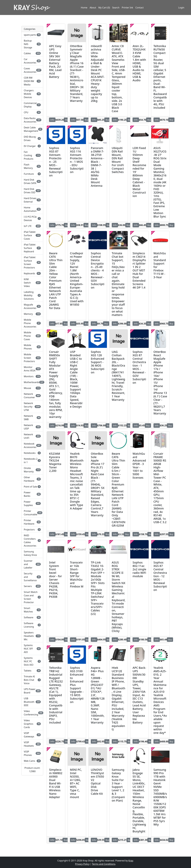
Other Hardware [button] (32, 479)
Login (181, 8)
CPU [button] (32, 112)
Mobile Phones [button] (32, 347)
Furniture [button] (32, 174)
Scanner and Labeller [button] (32, 564)
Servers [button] (32, 586)
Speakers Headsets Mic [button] (32, 636)
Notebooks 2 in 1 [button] (32, 461)
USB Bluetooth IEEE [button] (32, 702)
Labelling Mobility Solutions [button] (32, 295)
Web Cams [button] (32, 761)
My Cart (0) (104, 8)
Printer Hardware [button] (32, 522)
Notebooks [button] (32, 453)
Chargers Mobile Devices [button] (32, 94)
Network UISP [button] (32, 427)
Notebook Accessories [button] (32, 445)
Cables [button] (32, 53)
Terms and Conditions (104, 864)
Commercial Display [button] (32, 105)
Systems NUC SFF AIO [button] (32, 649)
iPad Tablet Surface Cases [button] (32, 235)
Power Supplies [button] (32, 503)
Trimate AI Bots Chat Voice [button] (32, 680)
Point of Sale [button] (32, 487)
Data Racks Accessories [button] (32, 120)
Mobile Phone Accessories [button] (32, 323)
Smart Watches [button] (32, 610)
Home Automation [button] (32, 209)
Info (52, 120)
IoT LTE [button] (32, 226)
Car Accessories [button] (32, 61)
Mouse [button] (32, 388)
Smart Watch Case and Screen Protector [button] (32, 597)
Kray (131, 861)
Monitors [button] (32, 376)
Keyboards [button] (32, 273)
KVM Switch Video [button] (32, 283)
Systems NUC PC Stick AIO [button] (32, 661)
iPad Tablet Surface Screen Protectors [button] (32, 262)
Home (84, 8)
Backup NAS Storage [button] (32, 44)
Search (116, 8)
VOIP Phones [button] (32, 753)
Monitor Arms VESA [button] (32, 369)
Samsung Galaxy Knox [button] (30, 553)
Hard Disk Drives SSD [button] (32, 191)
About (93, 8)
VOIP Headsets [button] (32, 744)
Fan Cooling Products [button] (32, 155)
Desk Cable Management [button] (32, 129)
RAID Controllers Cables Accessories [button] (32, 541)
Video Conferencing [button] (32, 713)
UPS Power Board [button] (32, 691)
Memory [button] (32, 314)
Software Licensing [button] (32, 625)
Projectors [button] (32, 530)
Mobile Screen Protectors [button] (32, 358)
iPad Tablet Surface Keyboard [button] (32, 248)
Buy (67, 120)
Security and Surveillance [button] (32, 577)
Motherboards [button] (32, 382)
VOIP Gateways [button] (32, 735)
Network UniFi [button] (32, 436)
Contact (140, 8)
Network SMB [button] (32, 418)
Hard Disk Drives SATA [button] (32, 181)
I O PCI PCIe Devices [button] (32, 218)
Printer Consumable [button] (32, 513)
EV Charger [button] (32, 146)
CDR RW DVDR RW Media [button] (32, 81)
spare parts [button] (32, 35)
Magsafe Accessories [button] (32, 306)
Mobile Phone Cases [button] (32, 336)
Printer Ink (127, 8)
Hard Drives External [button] (32, 200)
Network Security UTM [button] (32, 407)
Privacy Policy (82, 864)
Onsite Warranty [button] (32, 470)
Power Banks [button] (32, 494)
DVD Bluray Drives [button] (32, 138)
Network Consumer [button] (32, 396)
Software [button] (32, 617)
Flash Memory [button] (32, 166)
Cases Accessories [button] (32, 70)
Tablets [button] (32, 671)
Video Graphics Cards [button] (32, 724)
